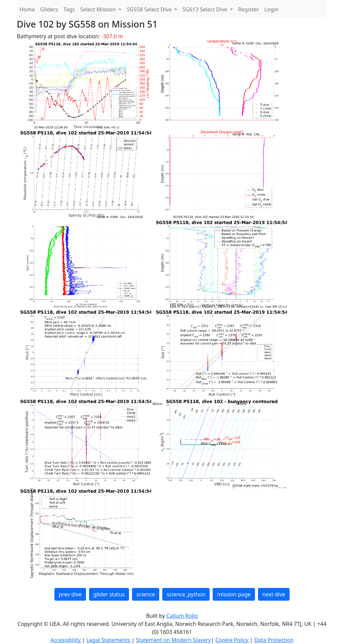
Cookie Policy (233, 640)
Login (271, 9)
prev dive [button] (70, 594)
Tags (69, 9)
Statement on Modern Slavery (174, 640)
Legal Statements (109, 640)
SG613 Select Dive (206, 9)
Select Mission (99, 9)
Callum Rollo (182, 616)
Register (249, 9)
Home (27, 9)
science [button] (146, 594)
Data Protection (274, 640)
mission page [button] (234, 594)
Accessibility (66, 640)
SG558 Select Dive (150, 9)
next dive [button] (274, 594)
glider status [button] (109, 594)
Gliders (49, 9)
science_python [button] (186, 594)
